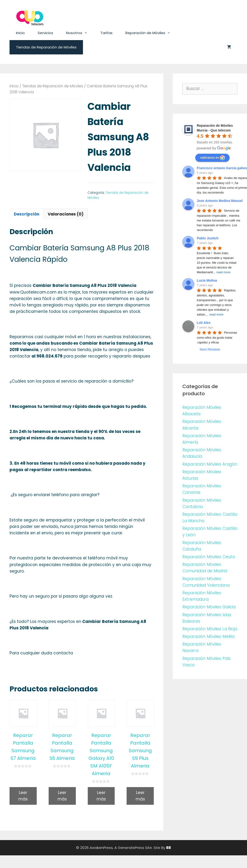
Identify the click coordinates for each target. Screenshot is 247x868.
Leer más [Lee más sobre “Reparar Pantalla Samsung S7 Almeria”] (23, 796)
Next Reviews (210, 349)
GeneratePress (131, 848)
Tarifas (106, 33)
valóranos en (212, 158)
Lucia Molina (207, 280)
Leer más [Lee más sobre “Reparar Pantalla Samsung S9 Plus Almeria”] (140, 796)
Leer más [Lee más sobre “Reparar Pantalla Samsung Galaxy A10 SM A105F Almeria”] (101, 796)
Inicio (20, 33)
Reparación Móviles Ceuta (209, 557)
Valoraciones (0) (66, 214)
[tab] (27, 214)
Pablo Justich (208, 238)
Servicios (45, 33)
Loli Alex (204, 323)
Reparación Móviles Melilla (208, 637)
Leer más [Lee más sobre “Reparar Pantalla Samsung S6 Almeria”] (62, 796)
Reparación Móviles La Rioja (210, 629)
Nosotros (80, 33)
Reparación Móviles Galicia (209, 607)
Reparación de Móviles (151, 33)
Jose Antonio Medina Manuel (220, 201)
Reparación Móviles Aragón (210, 464)
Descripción (27, 214)
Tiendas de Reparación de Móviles (46, 47)
